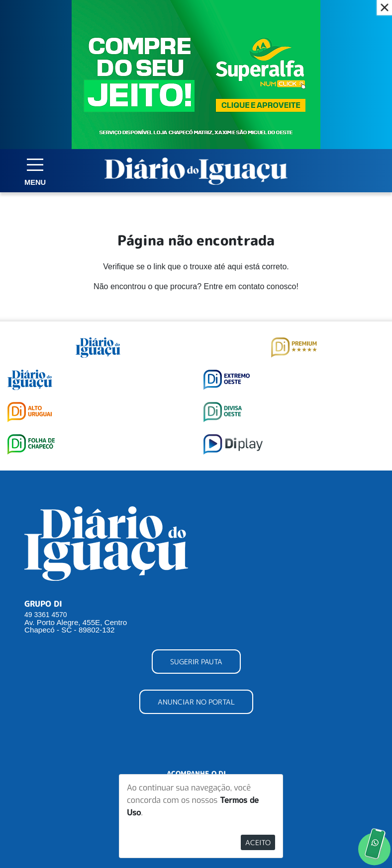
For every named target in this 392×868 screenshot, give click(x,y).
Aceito (258, 842)
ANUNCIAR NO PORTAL (196, 702)
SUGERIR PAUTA (196, 662)
